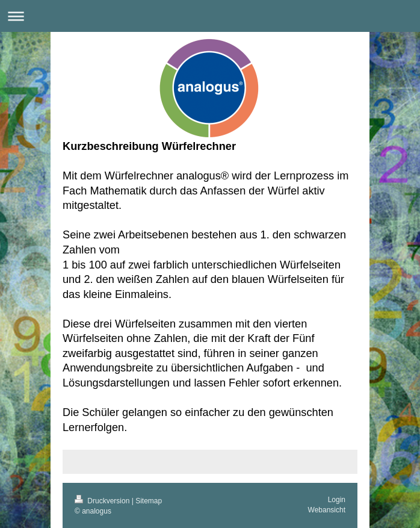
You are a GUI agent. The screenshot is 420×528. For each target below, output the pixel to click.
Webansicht (327, 510)
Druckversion (103, 501)
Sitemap (149, 501)
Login (337, 500)
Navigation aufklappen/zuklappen (210, 16)
